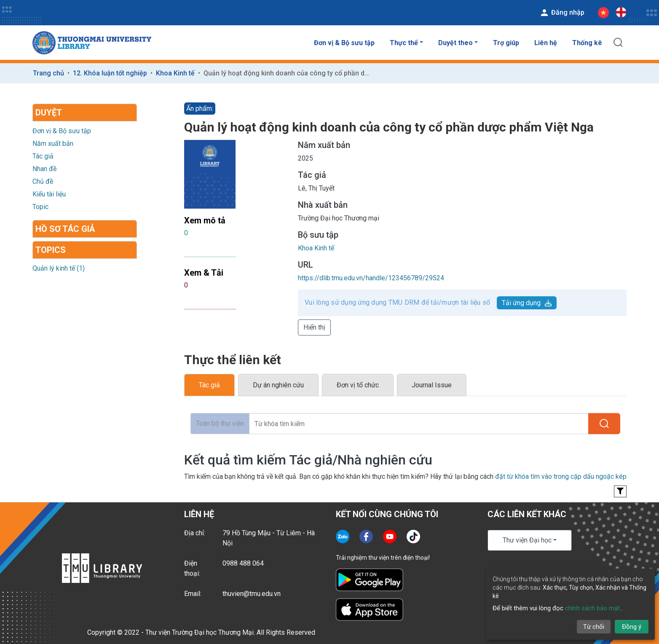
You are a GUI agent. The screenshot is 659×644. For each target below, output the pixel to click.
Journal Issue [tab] (432, 385)
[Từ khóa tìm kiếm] (419, 424)
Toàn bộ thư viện (220, 423)
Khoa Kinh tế (175, 73)
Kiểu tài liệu (49, 194)
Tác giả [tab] (209, 385)
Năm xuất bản (53, 144)
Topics (51, 250)
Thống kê (587, 43)
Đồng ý (632, 627)
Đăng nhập (562, 13)
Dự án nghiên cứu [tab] (278, 385)
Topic (40, 207)
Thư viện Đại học (527, 540)
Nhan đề (44, 169)
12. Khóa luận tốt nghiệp (110, 73)
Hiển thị (314, 327)
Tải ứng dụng (527, 303)
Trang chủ (48, 73)
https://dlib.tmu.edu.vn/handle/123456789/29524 (371, 278)
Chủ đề (43, 181)
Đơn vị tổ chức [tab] (358, 385)
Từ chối (594, 627)
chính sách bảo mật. (593, 608)
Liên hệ (546, 43)
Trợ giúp (506, 43)
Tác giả (43, 156)
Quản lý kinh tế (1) (59, 268)
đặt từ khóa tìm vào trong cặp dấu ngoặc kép (561, 476)
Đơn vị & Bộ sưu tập (344, 43)
